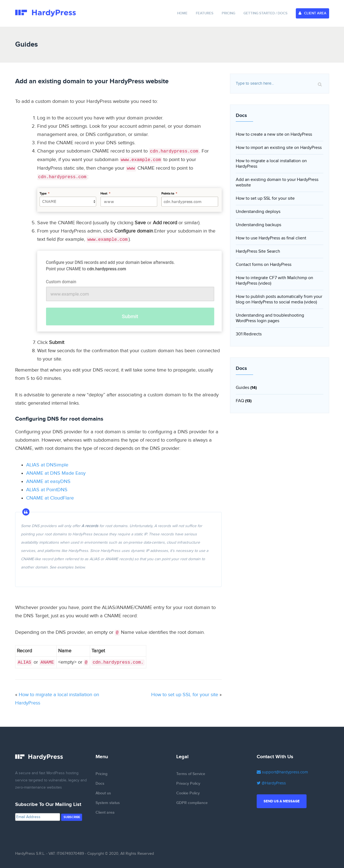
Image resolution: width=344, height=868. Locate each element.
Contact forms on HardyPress (264, 265)
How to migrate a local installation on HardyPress (271, 164)
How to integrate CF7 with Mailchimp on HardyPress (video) (274, 281)
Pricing (228, 13)
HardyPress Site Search (258, 251)
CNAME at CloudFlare (50, 498)
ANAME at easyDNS (48, 481)
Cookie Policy (188, 793)
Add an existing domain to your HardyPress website (277, 182)
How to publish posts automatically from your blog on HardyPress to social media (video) (279, 299)
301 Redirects (249, 334)
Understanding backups (258, 225)
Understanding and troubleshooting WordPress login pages (270, 318)
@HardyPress (271, 783)
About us (103, 793)
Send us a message (282, 801)
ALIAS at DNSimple (47, 465)
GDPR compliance (192, 803)
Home (182, 13)
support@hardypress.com (282, 772)
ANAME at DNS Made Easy (56, 473)
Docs (100, 783)
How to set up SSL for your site (185, 695)
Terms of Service (191, 774)
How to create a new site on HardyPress (274, 134)
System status (108, 803)
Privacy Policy (188, 783)
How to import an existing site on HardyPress (279, 148)
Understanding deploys (258, 212)
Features (205, 13)
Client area (105, 812)
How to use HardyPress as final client (271, 238)
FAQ (240, 401)
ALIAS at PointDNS (47, 490)
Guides (243, 388)
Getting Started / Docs (266, 13)
